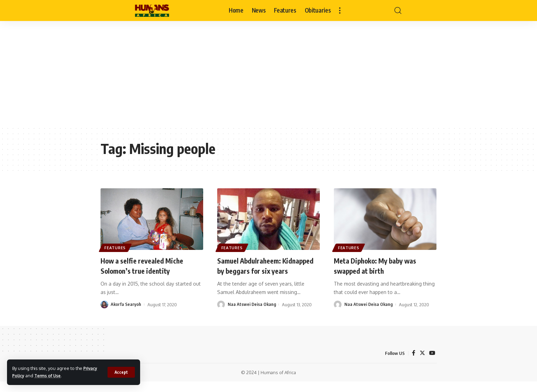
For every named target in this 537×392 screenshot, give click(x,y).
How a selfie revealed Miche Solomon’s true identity (146, 265)
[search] (398, 10)
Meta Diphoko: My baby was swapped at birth (380, 265)
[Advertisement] (269, 73)
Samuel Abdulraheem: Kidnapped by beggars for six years (265, 270)
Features (116, 247)
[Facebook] (413, 363)
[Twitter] (422, 363)
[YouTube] (432, 363)
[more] (340, 10)
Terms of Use (51, 376)
